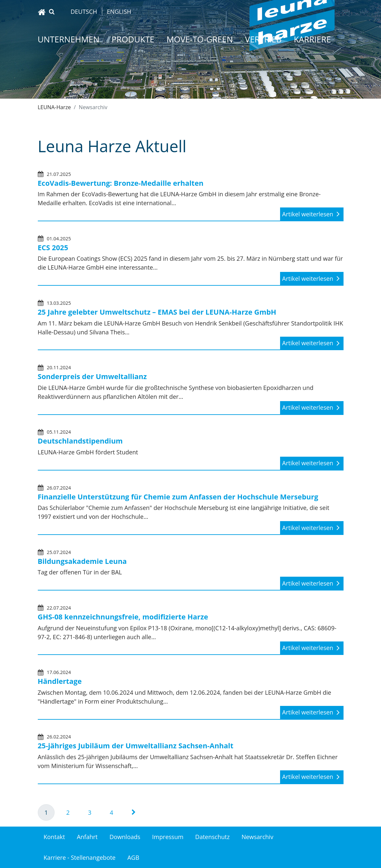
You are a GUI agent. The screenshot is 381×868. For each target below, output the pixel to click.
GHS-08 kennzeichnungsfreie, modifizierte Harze (123, 617)
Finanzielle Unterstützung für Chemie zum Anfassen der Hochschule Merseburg (178, 497)
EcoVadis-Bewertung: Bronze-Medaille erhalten (121, 183)
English (119, 12)
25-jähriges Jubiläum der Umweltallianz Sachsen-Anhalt (136, 746)
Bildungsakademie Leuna (82, 561)
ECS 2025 (53, 247)
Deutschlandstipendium (80, 441)
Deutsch (84, 12)
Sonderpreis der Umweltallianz (92, 376)
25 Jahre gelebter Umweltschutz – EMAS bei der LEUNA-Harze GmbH (157, 312)
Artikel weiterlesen (308, 214)
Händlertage (60, 681)
